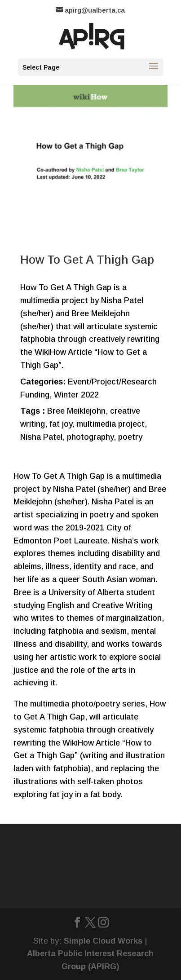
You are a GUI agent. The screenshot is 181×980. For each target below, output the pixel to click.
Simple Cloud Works (103, 941)
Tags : (33, 411)
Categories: (43, 382)
